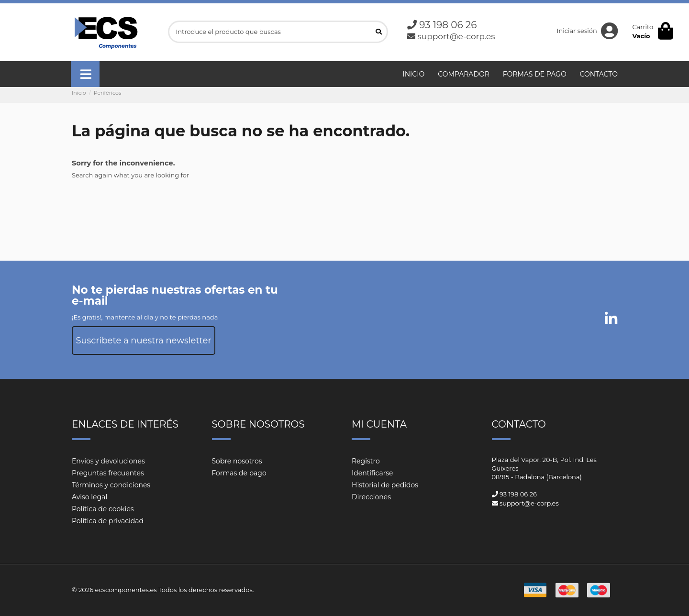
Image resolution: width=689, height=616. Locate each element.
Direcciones (371, 497)
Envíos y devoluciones (108, 461)
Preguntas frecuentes (108, 473)
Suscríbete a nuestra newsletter (143, 341)
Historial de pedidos (385, 485)
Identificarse (372, 473)
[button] (85, 74)
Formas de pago (239, 473)
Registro (366, 461)
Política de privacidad (108, 521)
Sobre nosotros (237, 461)
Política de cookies (103, 509)
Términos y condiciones (111, 485)
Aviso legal (89, 497)
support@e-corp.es (456, 36)
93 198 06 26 (448, 25)
